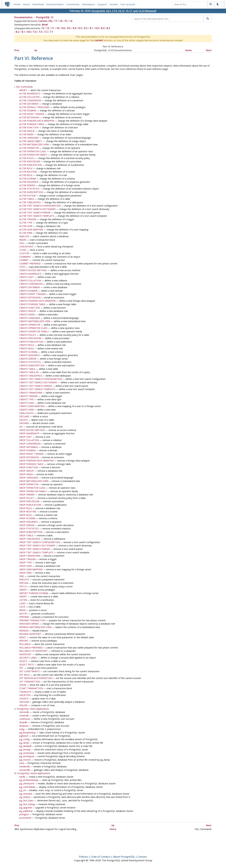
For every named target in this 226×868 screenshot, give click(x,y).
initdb (22, 777)
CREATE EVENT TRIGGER (32, 294)
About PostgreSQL (124, 857)
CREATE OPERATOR (30, 325)
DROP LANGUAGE (29, 478)
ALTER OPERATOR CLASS (33, 151)
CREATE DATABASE (30, 287)
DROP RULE (26, 515)
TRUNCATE (25, 692)
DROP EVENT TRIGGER (31, 454)
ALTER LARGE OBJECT (31, 141)
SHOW (23, 685)
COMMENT (25, 257)
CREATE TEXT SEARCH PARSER (36, 386)
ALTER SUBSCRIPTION (31, 192)
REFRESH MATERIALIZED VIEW (35, 627)
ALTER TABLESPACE (30, 202)
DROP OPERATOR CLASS (32, 488)
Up (36, 50)
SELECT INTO (26, 665)
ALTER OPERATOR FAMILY (33, 155)
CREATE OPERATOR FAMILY (34, 331)
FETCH (23, 586)
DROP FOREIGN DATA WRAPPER (36, 461)
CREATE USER (27, 403)
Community (73, 4)
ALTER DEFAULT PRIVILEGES (34, 107)
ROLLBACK (25, 644)
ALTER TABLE (27, 199)
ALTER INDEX (26, 134)
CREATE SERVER (28, 359)
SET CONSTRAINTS (30, 671)
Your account (128, 4)
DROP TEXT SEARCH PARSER (35, 549)
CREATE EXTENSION (30, 297)
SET (21, 668)
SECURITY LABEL (28, 658)
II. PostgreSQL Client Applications (32, 709)
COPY (22, 267)
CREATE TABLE (27, 369)
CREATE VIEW (26, 410)
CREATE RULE (27, 348)
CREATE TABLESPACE (31, 376)
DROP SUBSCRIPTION (31, 532)
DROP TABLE (26, 535)
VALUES (23, 705)
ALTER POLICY (27, 158)
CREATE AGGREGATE (30, 274)
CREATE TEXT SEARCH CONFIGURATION (41, 379)
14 (71, 21)
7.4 (35, 32)
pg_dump (24, 743)
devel (45, 25)
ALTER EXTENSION (29, 117)
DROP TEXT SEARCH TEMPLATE (36, 552)
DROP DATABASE (29, 447)
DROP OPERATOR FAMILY (33, 491)
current (99, 40)
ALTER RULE (26, 175)
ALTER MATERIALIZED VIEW (34, 145)
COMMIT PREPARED (30, 264)
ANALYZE (24, 236)
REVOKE (24, 641)
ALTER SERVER (27, 185)
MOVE (23, 610)
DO (21, 427)
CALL (22, 243)
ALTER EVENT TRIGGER (32, 114)
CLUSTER (24, 253)
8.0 (29, 32)
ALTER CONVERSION (30, 100)
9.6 (63, 28)
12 (48, 28)
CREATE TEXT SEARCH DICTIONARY (38, 382)
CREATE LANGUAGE (30, 318)
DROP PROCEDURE (29, 501)
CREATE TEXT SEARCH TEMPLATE (37, 389)
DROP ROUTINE (28, 512)
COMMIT (24, 260)
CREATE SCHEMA (28, 352)
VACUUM (24, 702)
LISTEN (23, 600)
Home (17, 4)
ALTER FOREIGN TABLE (32, 124)
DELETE (23, 420)
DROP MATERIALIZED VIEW (34, 481)
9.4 (74, 28)
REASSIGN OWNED (29, 624)
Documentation (55, 4)
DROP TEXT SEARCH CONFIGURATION (40, 542)
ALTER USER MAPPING (31, 230)
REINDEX (24, 631)
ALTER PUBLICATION (31, 165)
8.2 (18, 32)
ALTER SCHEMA (28, 179)
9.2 (86, 28)
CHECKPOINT (26, 247)
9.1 (91, 28)
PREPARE (24, 617)
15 (66, 21)
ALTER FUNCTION (29, 128)
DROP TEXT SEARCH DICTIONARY (37, 546)
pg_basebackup (27, 733)
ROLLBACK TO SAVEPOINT (34, 651)
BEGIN (23, 240)
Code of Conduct (101, 857)
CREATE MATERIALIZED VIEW (35, 321)
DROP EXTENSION (29, 457)
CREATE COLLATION (30, 280)
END (22, 576)
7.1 (51, 32)
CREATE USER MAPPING (32, 406)
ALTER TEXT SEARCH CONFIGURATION (40, 206)
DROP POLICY (27, 498)
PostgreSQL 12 (45, 17)
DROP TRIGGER (27, 559)
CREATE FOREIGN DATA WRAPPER (37, 301)
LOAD (22, 603)
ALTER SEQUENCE (29, 182)
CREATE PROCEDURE (30, 338)
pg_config (24, 739)
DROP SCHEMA (27, 518)
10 (58, 28)
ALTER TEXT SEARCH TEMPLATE (37, 216)
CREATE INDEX (27, 314)
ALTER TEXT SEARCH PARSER (35, 213)
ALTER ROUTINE (28, 172)
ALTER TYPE (26, 223)
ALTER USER (26, 226)
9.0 (97, 28)
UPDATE (24, 699)
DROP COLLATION (29, 440)
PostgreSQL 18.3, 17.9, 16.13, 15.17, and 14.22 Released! (124, 11)
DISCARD (24, 423)
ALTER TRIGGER (28, 219)
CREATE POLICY (28, 335)
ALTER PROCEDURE (30, 162)
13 (43, 28)
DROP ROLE (26, 508)
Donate (114, 4)
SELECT (23, 661)
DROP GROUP (27, 471)
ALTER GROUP (27, 131)
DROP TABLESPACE (30, 539)
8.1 (23, 32)
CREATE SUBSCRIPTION (32, 365)
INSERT (23, 597)
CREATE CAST (27, 277)
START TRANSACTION (31, 688)
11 (53, 28)
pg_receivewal (27, 753)
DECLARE (24, 416)
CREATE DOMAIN (28, 291)
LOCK (22, 607)
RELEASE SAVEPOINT (30, 634)
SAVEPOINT (26, 654)
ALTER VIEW (26, 233)
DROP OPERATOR (29, 484)
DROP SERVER (27, 525)
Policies (83, 857)
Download (38, 4)
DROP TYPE (26, 563)
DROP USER (26, 566)
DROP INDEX (26, 474)
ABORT (23, 90)
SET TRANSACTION (30, 682)
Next (209, 50)
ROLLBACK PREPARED (31, 648)
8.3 (108, 28)
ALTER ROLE (26, 168)
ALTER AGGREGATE (30, 94)
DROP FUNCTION (29, 467)
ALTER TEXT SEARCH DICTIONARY (38, 209)
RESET (23, 637)
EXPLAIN (24, 583)
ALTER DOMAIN (28, 111)
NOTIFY (23, 614)
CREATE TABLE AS (29, 372)
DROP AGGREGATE (29, 433)
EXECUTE (24, 580)
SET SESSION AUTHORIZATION (36, 678)
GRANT (23, 590)
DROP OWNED (27, 495)
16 (61, 21)
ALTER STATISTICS (29, 189)
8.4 (103, 28)
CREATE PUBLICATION (31, 342)
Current (43, 21)
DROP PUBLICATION (30, 505)
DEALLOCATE (26, 413)
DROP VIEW (25, 573)
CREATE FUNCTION (30, 308)
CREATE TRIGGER (28, 396)
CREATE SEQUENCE (30, 355)
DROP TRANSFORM (30, 556)
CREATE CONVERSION (31, 284)
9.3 (80, 28)
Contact (142, 857)
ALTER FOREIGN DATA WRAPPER (37, 121)
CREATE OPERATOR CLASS (33, 328)
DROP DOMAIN (27, 451)
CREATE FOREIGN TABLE (32, 304)
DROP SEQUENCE (28, 522)
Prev (17, 50)
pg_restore (25, 760)
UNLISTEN (25, 695)
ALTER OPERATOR (29, 148)
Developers (89, 4)
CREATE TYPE (27, 399)
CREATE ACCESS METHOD (33, 270)
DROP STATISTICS (29, 529)
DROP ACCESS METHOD (32, 430)
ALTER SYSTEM (27, 196)
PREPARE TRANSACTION (32, 620)
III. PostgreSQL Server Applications (32, 773)
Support (102, 4)
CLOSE (23, 250)
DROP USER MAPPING (31, 569)
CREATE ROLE (27, 345)
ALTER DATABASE (29, 104)
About (26, 4)
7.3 (40, 32)
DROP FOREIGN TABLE (31, 464)
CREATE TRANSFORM (31, 393)
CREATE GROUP (28, 311)
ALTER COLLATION (29, 97)
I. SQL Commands (24, 87)
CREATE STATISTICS (30, 362)
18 (50, 21)
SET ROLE (24, 675)
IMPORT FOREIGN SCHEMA (34, 593)
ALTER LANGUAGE (29, 138)
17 (56, 21)
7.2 (46, 32)
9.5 (69, 28)
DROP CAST (26, 437)
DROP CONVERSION (30, 444)
